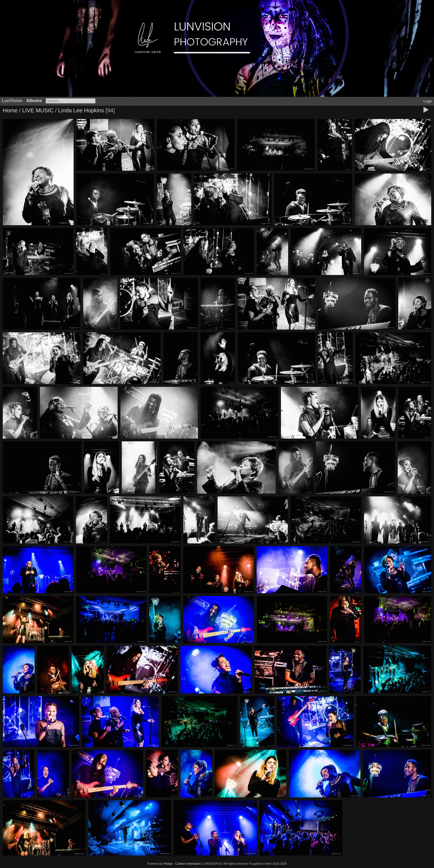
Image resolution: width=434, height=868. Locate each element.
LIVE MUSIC (38, 110)
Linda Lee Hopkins (81, 110)
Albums (34, 101)
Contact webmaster (188, 864)
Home (10, 110)
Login (428, 101)
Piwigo (168, 864)
